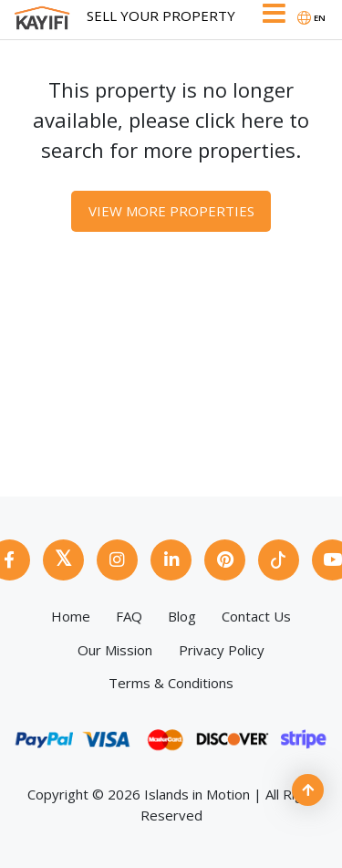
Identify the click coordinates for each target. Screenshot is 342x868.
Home (71, 616)
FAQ (129, 616)
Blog (182, 616)
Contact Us (256, 616)
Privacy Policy (222, 650)
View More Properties (171, 211)
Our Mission (115, 650)
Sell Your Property (161, 16)
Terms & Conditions (171, 683)
